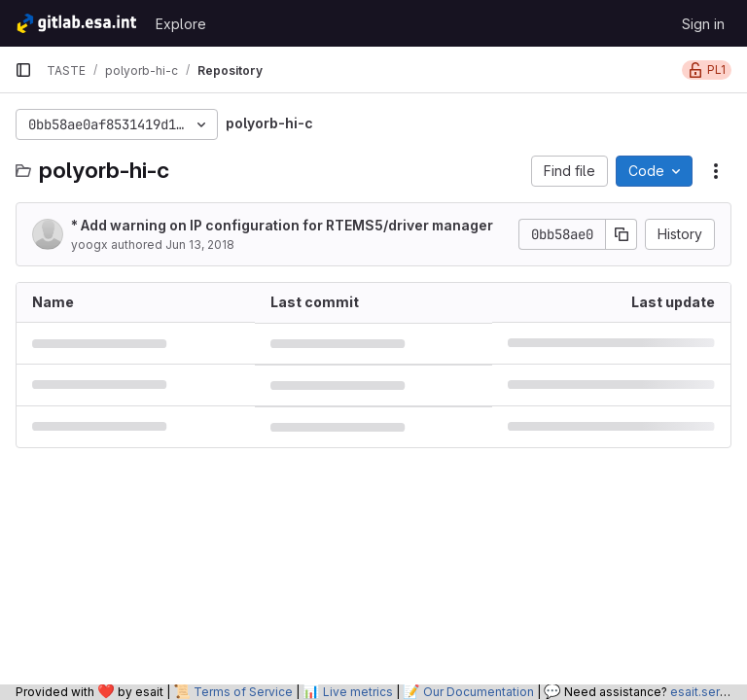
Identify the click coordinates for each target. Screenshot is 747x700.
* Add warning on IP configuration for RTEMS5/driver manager (282, 225)
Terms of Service (243, 692)
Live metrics (358, 692)
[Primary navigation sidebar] (23, 70)
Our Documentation (479, 692)
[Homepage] (75, 23)
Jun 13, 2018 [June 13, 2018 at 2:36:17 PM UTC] (200, 245)
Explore (181, 24)
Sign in (703, 24)
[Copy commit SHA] (622, 234)
